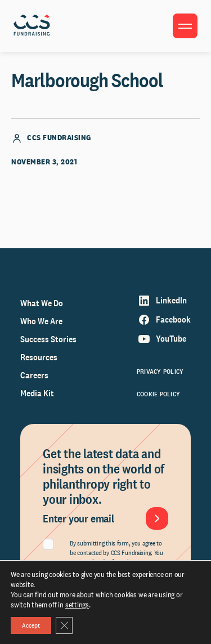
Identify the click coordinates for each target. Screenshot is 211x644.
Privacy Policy (160, 372)
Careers (34, 375)
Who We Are (41, 321)
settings (77, 605)
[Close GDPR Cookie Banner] (64, 625)
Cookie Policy (158, 394)
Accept (31, 625)
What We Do (42, 303)
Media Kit (37, 393)
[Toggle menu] (185, 26)
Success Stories (48, 339)
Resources (39, 357)
